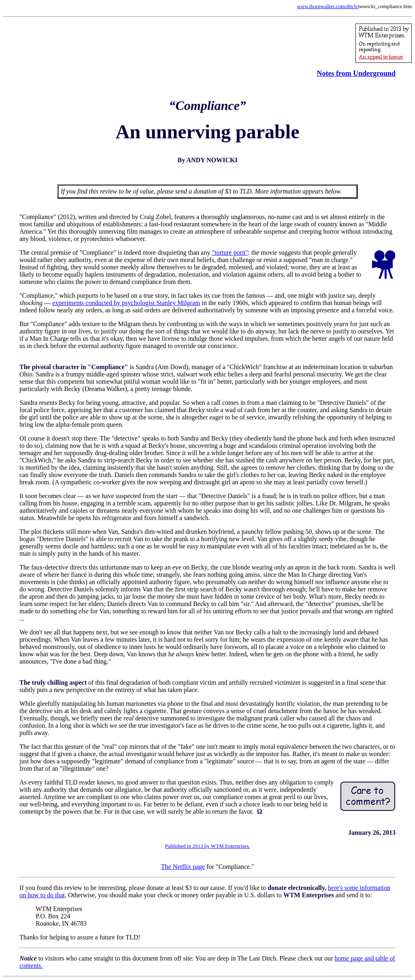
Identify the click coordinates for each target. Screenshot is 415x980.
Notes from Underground (356, 73)
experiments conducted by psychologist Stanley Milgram (126, 303)
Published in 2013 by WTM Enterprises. (207, 846)
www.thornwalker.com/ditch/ (328, 6)
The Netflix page (183, 867)
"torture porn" (230, 253)
